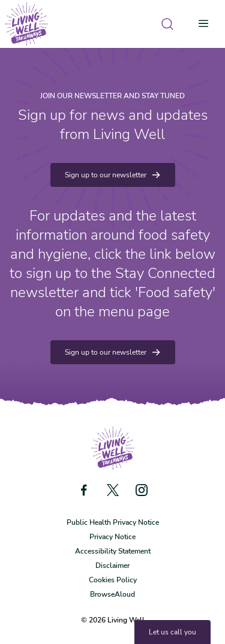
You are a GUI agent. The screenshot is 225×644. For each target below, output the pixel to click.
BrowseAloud (112, 594)
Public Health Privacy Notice (113, 522)
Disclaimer (112, 566)
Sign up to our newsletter (113, 175)
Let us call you (172, 632)
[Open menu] (207, 24)
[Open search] (167, 24)
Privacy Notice (112, 537)
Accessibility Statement (113, 551)
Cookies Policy (113, 580)
